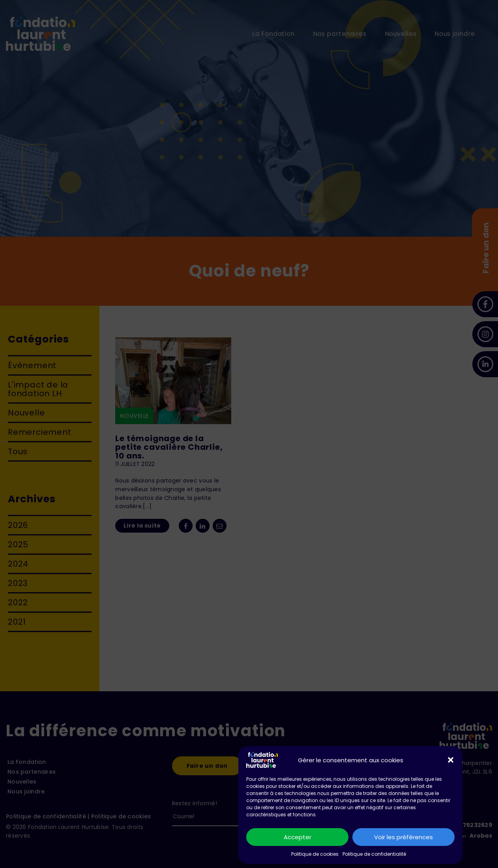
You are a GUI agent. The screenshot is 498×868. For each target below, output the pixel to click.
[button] (451, 760)
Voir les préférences (403, 837)
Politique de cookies (315, 854)
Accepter (298, 837)
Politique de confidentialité (374, 854)
